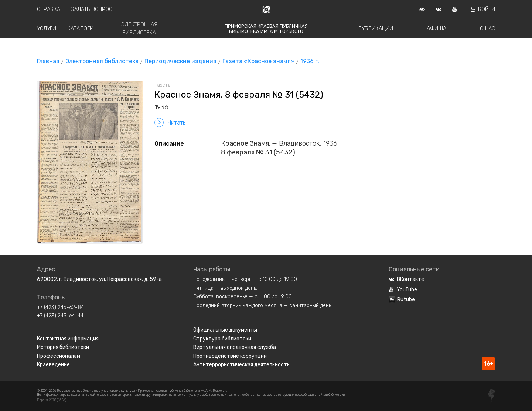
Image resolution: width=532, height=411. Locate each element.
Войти (483, 9)
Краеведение (53, 365)
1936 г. (310, 61)
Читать (170, 123)
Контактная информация (68, 339)
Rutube (402, 300)
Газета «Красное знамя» (258, 61)
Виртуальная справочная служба (235, 347)
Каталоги (80, 29)
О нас (487, 29)
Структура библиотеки (222, 339)
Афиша (436, 29)
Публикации (376, 29)
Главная (48, 61)
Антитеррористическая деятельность (241, 365)
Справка (49, 9)
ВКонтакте (406, 279)
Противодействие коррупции (230, 356)
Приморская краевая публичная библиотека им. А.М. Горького (266, 29)
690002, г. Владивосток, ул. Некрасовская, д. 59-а (99, 279)
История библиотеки (63, 347)
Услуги (47, 29)
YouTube (403, 290)
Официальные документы (225, 330)
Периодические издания (180, 61)
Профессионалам (59, 356)
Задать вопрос (92, 9)
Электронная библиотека (102, 61)
